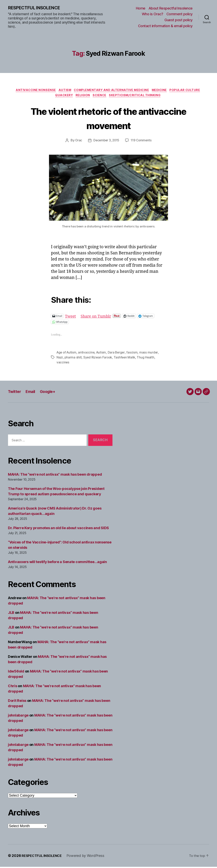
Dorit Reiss (17, 702)
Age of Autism (67, 354)
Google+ (51, 393)
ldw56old (16, 672)
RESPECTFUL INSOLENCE (36, 8)
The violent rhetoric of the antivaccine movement (108, 119)
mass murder (151, 354)
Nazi (60, 359)
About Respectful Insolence (171, 8)
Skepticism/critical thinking (138, 97)
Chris (13, 687)
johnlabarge (18, 716)
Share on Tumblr (98, 318)
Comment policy (180, 14)
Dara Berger (118, 354)
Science (100, 97)
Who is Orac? (153, 14)
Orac (77, 142)
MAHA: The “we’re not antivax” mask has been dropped (55, 476)
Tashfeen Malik (126, 359)
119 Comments (142, 142)
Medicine (162, 91)
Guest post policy (179, 20)
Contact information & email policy (165, 26)
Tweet (71, 318)
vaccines (63, 364)
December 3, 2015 (106, 142)
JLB (11, 614)
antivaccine (87, 354)
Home (141, 8)
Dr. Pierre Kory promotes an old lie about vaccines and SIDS (58, 529)
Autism (63, 91)
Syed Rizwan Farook (98, 359)
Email (32, 393)
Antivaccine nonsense (32, 91)
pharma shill (73, 359)
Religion (82, 97)
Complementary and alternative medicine (112, 91)
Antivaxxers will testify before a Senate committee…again (57, 563)
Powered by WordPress (89, 857)
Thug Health (147, 359)
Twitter (15, 393)
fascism (134, 354)
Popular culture (189, 91)
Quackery (61, 97)
